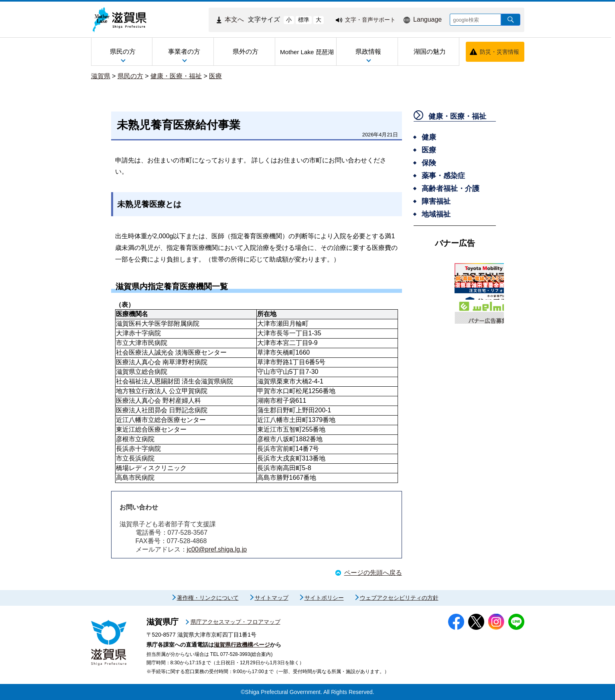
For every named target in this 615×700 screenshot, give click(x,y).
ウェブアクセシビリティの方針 (399, 598)
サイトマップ (272, 598)
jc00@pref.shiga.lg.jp (217, 549)
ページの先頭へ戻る (373, 573)
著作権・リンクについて (208, 598)
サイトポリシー (324, 598)
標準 (304, 20)
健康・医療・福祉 (176, 76)
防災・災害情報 (499, 52)
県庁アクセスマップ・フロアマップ (235, 622)
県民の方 (130, 76)
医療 (215, 76)
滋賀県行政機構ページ (242, 645)
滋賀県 (101, 76)
